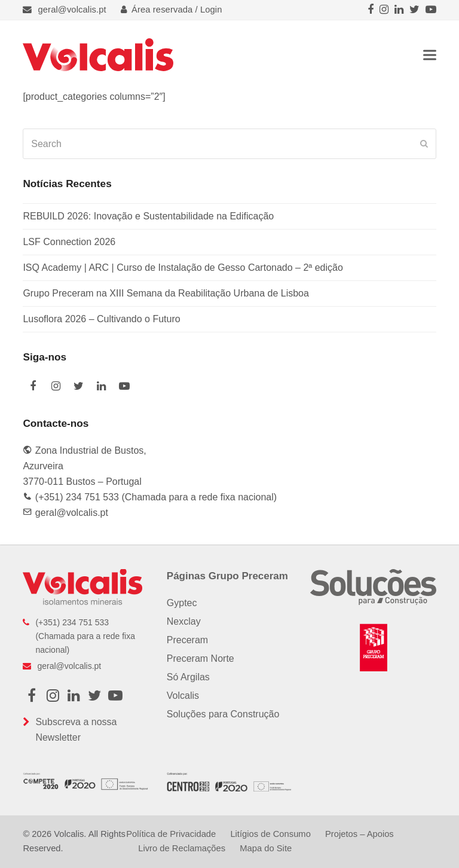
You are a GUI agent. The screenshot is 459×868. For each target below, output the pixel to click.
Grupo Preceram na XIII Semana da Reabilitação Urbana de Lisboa (166, 293)
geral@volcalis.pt (72, 10)
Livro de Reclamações (182, 848)
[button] (430, 55)
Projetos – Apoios (359, 834)
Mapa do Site (266, 848)
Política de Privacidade (171, 834)
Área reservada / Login (172, 10)
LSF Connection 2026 (69, 242)
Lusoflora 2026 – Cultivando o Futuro (101, 319)
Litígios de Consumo (270, 834)
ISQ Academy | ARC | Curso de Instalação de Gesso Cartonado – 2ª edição (183, 268)
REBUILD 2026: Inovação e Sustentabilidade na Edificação (148, 216)
